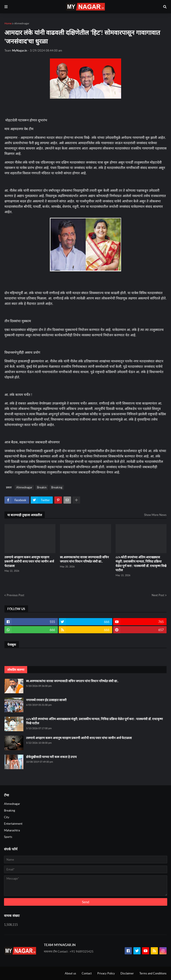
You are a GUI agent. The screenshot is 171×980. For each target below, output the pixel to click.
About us (70, 973)
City (7, 817)
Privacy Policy (106, 973)
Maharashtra (12, 830)
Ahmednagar (22, 23)
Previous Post (15, 595)
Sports (8, 837)
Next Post (158, 595)
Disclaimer (127, 973)
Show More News (155, 515)
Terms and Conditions (153, 973)
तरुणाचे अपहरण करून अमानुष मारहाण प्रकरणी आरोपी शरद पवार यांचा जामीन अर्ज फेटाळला (29, 561)
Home (8, 23)
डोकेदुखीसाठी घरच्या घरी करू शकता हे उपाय (51, 757)
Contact (87, 973)
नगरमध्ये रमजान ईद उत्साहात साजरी (46, 700)
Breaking (57, 487)
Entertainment (13, 824)
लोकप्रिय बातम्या (16, 670)
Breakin (42, 487)
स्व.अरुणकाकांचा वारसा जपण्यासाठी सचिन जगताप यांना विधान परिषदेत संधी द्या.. (84, 559)
